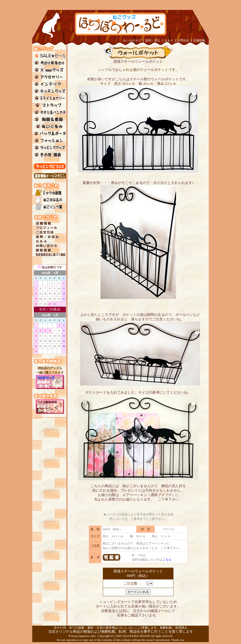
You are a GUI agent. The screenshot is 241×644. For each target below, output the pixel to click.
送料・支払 (153, 40)
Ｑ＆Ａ (169, 40)
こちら (167, 560)
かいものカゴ (132, 40)
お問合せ (183, 40)
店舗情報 (199, 40)
